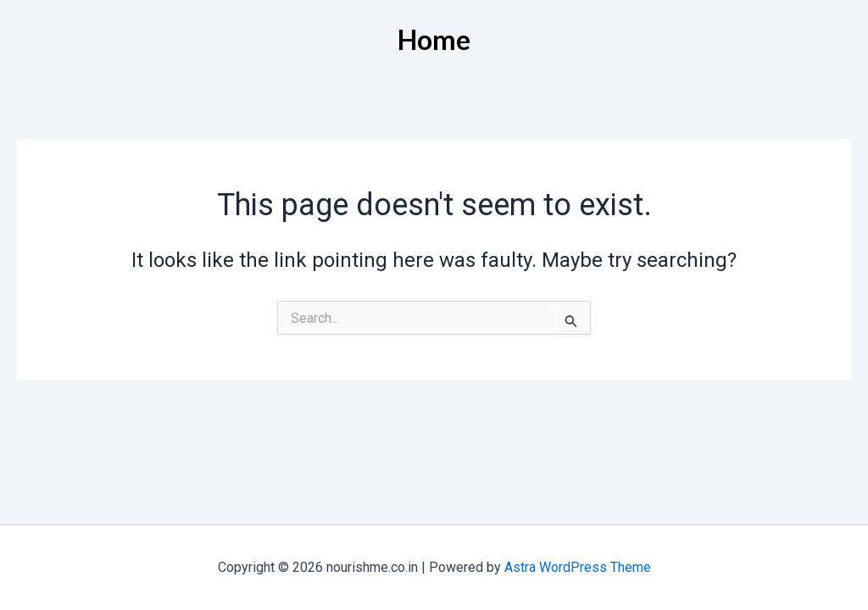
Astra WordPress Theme (578, 567)
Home (434, 39)
